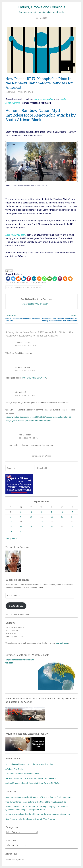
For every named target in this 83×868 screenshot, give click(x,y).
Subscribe (16, 606)
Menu (42, 18)
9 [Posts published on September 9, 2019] (21, 517)
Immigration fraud (26, 283)
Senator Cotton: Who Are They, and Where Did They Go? (31, 778)
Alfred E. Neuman (23, 367)
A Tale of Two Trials (14, 769)
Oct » (15, 539)
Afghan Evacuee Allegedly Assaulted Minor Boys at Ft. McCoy (33, 783)
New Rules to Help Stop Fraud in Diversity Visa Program (30, 819)
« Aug (8, 539)
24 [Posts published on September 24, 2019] (31, 526)
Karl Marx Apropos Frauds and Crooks (22, 774)
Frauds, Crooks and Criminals (41, 7)
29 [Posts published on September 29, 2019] (11, 531)
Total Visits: (11, 859)
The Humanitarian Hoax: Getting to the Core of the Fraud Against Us (36, 802)
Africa (9, 287)
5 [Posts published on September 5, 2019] (52, 512)
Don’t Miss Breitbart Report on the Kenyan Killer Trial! (29, 764)
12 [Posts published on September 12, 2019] (52, 517)
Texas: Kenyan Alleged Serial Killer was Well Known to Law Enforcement (38, 814)
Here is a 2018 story (16, 235)
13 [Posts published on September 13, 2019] (62, 517)
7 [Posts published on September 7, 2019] (72, 512)
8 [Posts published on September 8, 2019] (11, 517)
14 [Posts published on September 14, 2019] (72, 517)
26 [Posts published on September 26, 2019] (52, 526)
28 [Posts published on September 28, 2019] (72, 526)
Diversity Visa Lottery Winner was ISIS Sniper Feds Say (23, 318)
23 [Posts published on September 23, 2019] (21, 526)
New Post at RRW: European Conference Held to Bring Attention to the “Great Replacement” (60, 318)
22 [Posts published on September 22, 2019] (11, 526)
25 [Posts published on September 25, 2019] (42, 526)
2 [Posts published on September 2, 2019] (21, 512)
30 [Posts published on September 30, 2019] (21, 531)
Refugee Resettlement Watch (28, 287)
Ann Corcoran (25, 92)
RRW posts (42, 283)
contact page (62, 643)
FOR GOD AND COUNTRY (34, 378)
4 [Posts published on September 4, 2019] (41, 512)
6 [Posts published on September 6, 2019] (62, 512)
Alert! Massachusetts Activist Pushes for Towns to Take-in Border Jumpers (38, 797)
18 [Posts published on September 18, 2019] (42, 522)
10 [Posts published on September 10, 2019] (31, 517)
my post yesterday (43, 99)
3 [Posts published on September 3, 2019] (31, 512)
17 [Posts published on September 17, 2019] (31, 522)
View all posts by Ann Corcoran (34, 304)
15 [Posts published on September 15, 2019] (11, 522)
